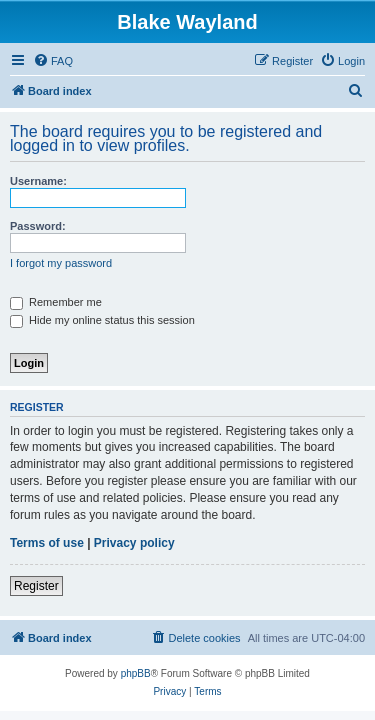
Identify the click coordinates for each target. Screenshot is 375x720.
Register (36, 586)
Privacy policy (134, 543)
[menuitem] (53, 61)
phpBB (136, 673)
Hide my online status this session (102, 320)
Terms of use (47, 543)
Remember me (56, 302)
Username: (38, 181)
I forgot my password (61, 263)
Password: (38, 226)
